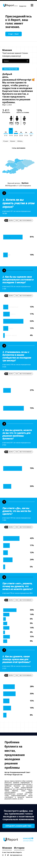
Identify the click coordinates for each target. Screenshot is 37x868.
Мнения (7, 848)
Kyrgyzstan (23, 6)
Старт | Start (14, 34)
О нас (4, 852)
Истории (19, 848)
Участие (9, 852)
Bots (14, 852)
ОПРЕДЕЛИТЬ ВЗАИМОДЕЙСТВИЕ (19, 826)
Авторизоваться (16, 855)
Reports (19, 852)
